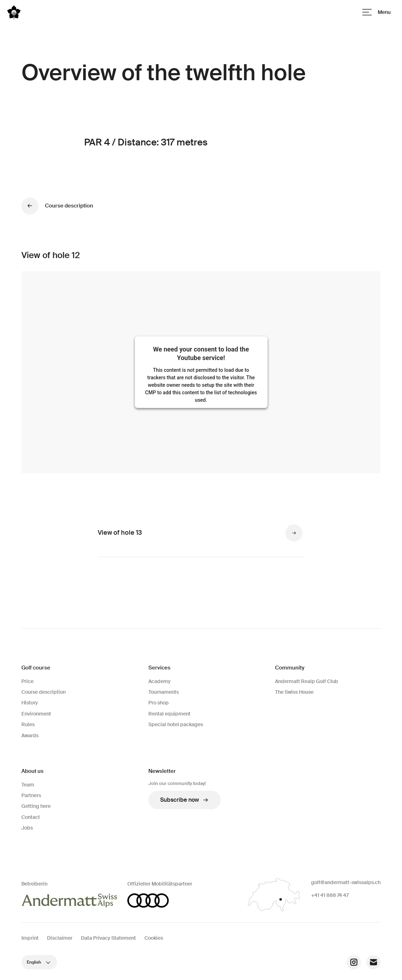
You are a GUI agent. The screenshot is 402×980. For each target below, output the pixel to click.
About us (32, 771)
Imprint (30, 938)
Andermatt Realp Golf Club (307, 681)
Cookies (154, 938)
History (30, 703)
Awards (30, 735)
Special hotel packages (176, 724)
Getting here (36, 806)
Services (159, 668)
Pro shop (159, 703)
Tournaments (164, 692)
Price (27, 681)
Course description (44, 692)
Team (28, 785)
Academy (159, 681)
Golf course (36, 668)
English (39, 962)
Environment (36, 714)
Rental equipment (169, 714)
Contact (31, 817)
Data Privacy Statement (108, 938)
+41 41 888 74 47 (330, 895)
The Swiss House (294, 692)
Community (290, 668)
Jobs (27, 828)
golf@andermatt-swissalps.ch (346, 882)
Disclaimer (60, 938)
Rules (28, 724)
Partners (31, 795)
